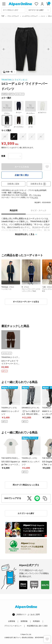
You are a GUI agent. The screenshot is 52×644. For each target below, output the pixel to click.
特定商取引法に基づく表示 (37, 626)
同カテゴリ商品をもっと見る (26, 485)
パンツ (43, 16)
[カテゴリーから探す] (39, 10)
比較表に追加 (13, 184)
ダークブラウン (19, 121)
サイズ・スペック (39, 210)
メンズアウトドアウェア (30, 16)
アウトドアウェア (13, 16)
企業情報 (12, 621)
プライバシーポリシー (13, 626)
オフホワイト (42, 107)
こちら (24, 193)
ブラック (7, 121)
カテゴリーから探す (26, 513)
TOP (3, 16)
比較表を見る (38, 184)
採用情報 (24, 621)
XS (5, 137)
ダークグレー (31, 107)
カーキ (31, 121)
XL (41, 137)
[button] (4, 49)
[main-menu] (4, 4)
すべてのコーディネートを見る (26, 302)
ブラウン (7, 107)
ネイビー (19, 107)
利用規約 (36, 621)
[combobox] (13, 10)
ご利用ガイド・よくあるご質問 (28, 615)
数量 (3, 156)
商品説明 (14, 210)
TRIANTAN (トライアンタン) (14, 80)
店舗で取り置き (22, 175)
